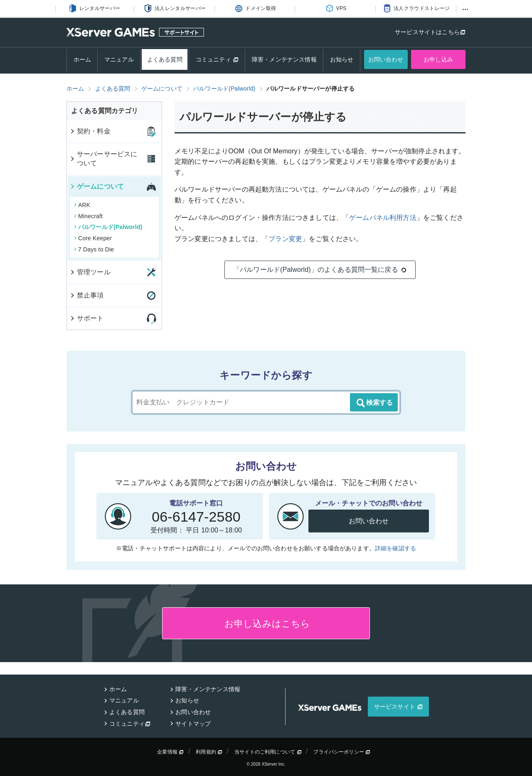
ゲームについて (97, 186)
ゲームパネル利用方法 (383, 218)
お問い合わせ (386, 59)
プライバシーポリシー (342, 752)
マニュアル (119, 59)
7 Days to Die (94, 249)
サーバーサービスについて (103, 159)
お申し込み (438, 59)
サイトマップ (193, 724)
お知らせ (342, 59)
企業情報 (170, 752)
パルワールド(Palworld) (108, 227)
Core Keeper (93, 238)
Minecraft (88, 216)
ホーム (82, 59)
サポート (87, 318)
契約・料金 (90, 131)
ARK (82, 205)
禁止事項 (87, 295)
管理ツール (90, 272)
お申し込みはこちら (266, 624)
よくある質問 (165, 59)
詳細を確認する (395, 548)
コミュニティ (217, 59)
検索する (374, 403)
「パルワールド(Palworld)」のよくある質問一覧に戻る (320, 270)
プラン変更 (285, 239)
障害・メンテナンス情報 (284, 59)
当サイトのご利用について (268, 752)
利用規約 (209, 752)
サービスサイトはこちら (427, 32)
